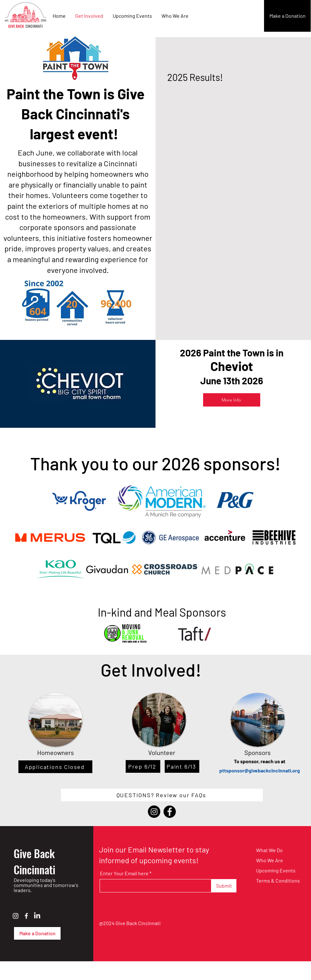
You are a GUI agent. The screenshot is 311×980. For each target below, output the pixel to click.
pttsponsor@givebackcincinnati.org (260, 770)
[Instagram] (154, 812)
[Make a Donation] (287, 16)
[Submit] (224, 886)
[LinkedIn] (37, 916)
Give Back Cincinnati (34, 861)
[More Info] (232, 400)
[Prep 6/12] (143, 766)
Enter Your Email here (124, 873)
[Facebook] (170, 812)
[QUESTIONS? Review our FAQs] (162, 795)
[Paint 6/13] (182, 766)
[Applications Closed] (55, 767)
